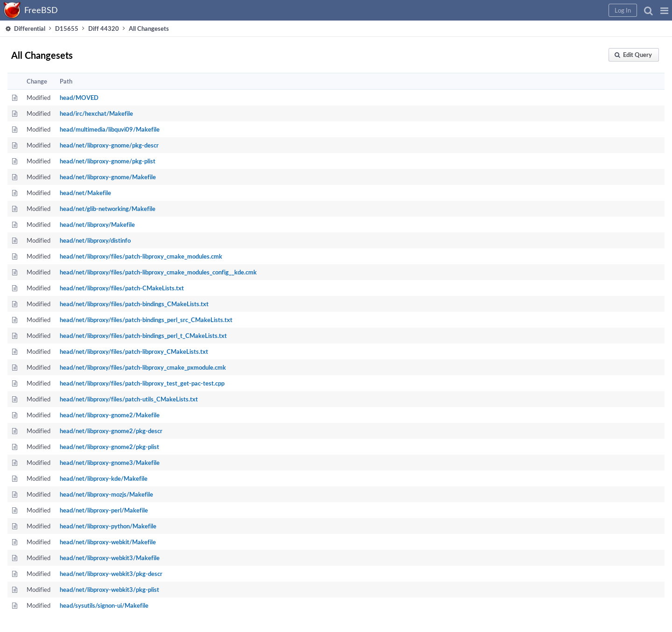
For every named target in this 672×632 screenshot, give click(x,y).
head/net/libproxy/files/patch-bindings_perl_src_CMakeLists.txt (146, 320)
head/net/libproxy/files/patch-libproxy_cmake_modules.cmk (141, 256)
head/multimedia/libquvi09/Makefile (110, 129)
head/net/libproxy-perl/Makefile (104, 510)
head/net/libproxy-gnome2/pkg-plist (109, 447)
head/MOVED (79, 98)
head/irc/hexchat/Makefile (96, 113)
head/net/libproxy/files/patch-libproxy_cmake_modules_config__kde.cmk (158, 272)
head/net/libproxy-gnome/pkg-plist (108, 161)
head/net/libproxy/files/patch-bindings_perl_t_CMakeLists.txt (143, 336)
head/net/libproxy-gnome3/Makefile (110, 463)
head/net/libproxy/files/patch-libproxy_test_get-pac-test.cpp (142, 383)
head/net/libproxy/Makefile (97, 225)
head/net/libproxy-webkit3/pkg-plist (109, 590)
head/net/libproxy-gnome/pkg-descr (109, 145)
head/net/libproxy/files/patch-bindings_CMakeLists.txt (134, 304)
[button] (664, 10)
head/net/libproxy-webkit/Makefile (108, 542)
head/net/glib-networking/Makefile (108, 209)
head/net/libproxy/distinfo (95, 240)
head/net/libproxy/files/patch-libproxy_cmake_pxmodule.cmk (143, 367)
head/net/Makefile (85, 193)
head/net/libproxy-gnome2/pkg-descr (111, 431)
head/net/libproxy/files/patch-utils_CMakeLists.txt (129, 399)
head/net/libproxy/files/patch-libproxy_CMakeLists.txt (134, 351)
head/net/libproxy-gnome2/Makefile (110, 415)
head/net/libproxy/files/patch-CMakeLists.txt (122, 288)
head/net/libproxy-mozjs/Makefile (106, 494)
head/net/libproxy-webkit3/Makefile (110, 558)
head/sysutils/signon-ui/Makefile (104, 605)
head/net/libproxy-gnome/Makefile (108, 177)
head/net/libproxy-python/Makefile (108, 526)
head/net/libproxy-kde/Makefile (104, 478)
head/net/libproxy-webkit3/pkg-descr (111, 574)
